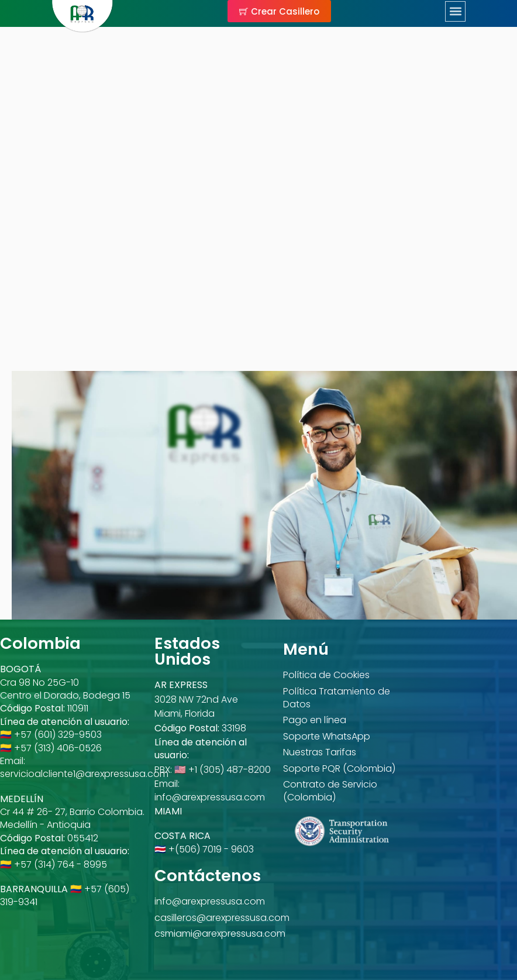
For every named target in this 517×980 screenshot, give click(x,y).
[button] (456, 11)
